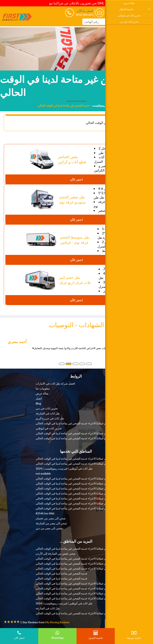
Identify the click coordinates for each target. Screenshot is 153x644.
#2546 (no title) (45, 513)
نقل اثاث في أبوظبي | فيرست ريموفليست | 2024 (64, 468)
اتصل (39, 398)
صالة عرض (129, 3)
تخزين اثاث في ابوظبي (129, 15)
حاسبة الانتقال (126, 9)
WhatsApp (57, 635)
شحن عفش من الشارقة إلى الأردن (56, 553)
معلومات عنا (43, 388)
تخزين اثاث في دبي (129, 22)
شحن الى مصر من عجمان (51, 518)
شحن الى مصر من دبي (49, 528)
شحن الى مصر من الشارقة (51, 523)
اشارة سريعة (134, 635)
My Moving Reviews (57, 622)
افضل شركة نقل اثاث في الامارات (55, 383)
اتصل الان (19, 635)
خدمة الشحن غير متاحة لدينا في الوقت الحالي (62, 573)
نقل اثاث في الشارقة (48, 413)
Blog (38, 403)
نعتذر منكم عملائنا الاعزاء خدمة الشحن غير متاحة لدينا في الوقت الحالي (76, 423)
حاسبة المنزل (96, 635)
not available (43, 473)
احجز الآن (76, 179)
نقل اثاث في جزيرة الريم (50, 418)
